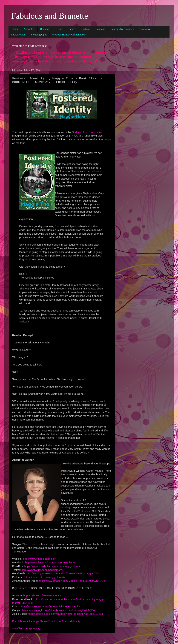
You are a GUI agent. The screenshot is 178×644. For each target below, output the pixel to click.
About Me (29, 29)
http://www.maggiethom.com (40, 559)
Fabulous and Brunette (50, 16)
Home (15, 29)
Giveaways (145, 29)
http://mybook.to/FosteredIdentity (42, 595)
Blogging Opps (39, 35)
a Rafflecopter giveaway (26, 628)
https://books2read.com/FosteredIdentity (57, 621)
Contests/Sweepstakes (122, 29)
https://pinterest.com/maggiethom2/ (45, 577)
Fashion (86, 29)
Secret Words (18, 35)
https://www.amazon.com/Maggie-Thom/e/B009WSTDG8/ (72, 581)
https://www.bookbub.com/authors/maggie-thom (52, 566)
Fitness (72, 29)
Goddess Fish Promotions (87, 132)
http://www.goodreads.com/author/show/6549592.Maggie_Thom (64, 573)
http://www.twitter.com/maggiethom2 (42, 570)
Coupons (100, 29)
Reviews (45, 29)
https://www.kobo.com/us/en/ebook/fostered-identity (50, 606)
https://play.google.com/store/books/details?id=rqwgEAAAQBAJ (59, 610)
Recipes (59, 29)
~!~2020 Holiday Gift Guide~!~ (69, 35)
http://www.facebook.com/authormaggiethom (51, 563)
